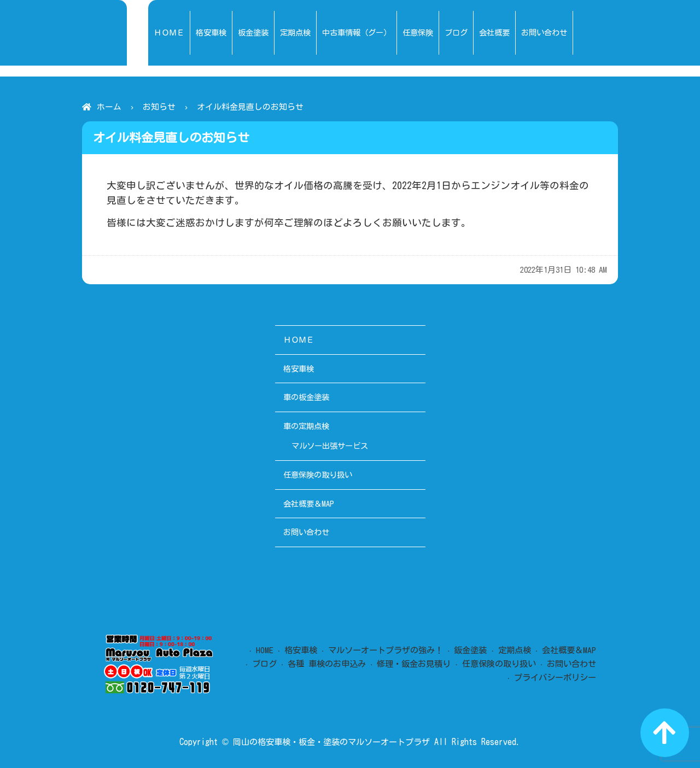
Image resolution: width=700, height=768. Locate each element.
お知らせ (159, 107)
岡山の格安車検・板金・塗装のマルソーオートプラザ (331, 742)
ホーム (109, 107)
